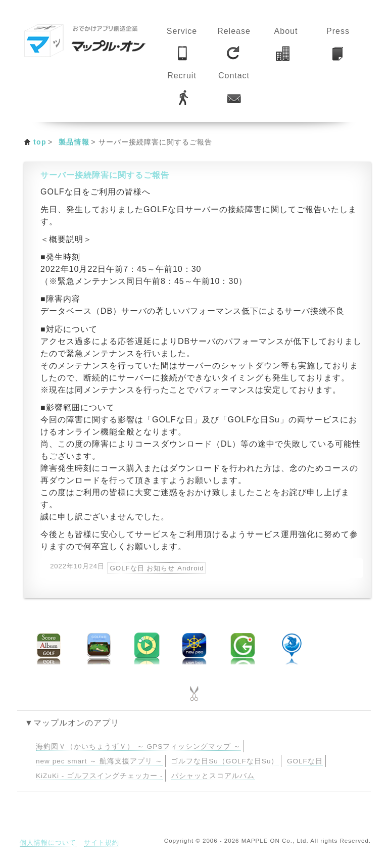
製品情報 (74, 142)
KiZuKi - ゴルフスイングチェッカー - (99, 776)
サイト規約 (102, 842)
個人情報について (48, 842)
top (40, 142)
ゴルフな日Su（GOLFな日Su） (225, 761)
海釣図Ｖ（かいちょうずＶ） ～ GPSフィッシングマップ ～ (138, 746)
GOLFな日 (305, 761)
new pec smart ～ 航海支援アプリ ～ (99, 761)
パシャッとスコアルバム (213, 776)
